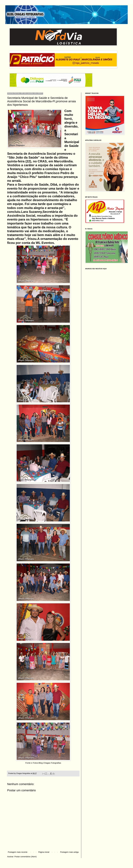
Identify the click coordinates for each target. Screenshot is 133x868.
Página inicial (44, 852)
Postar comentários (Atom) (25, 857)
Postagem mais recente (18, 852)
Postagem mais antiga (69, 852)
